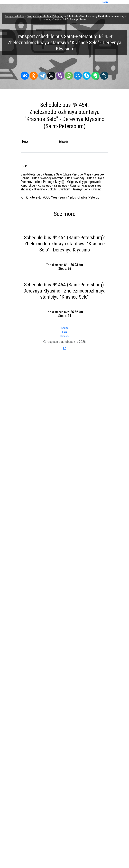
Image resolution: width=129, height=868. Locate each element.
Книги (64, 332)
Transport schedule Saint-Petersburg (45, 16)
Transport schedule (14, 16)
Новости (65, 336)
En (65, 348)
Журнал (64, 328)
